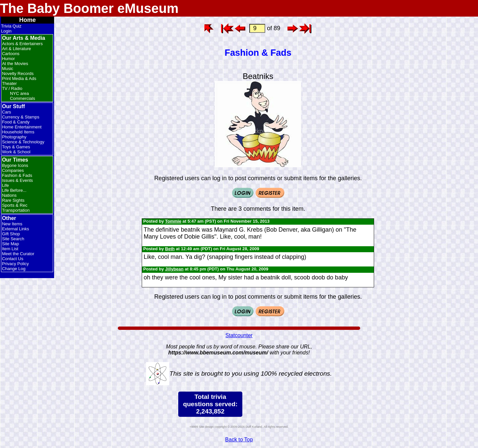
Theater (9, 83)
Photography (14, 137)
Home (28, 20)
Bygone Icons (15, 165)
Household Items (18, 132)
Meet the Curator (18, 254)
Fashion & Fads (17, 175)
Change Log (14, 269)
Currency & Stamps (21, 117)
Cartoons (11, 54)
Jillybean (174, 269)
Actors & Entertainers (22, 44)
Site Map (10, 244)
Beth (170, 249)
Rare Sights (13, 200)
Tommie (173, 221)
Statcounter (239, 335)
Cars (6, 112)
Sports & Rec (15, 205)
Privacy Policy (15, 264)
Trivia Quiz (11, 26)
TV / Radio (12, 88)
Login (6, 31)
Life (5, 185)
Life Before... (14, 190)
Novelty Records (18, 74)
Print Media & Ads (19, 78)
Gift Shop (11, 234)
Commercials (23, 98)
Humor (8, 59)
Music (8, 69)
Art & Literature (16, 49)
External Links (16, 229)
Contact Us (13, 259)
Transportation (16, 210)
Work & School (16, 152)
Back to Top (239, 440)
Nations (9, 195)
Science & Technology (23, 142)
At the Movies (15, 64)
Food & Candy (16, 122)
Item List (10, 249)
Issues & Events (17, 180)
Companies (13, 170)
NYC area (19, 93)
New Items (12, 224)
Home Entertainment (22, 127)
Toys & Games (16, 147)
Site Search (13, 239)
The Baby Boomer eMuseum (89, 8)
